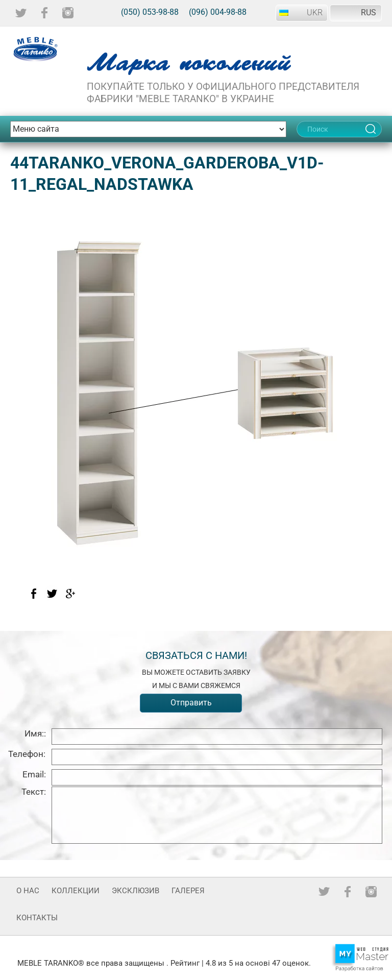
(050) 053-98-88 (150, 12)
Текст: (34, 792)
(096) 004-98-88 (218, 12)
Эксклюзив (136, 891)
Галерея (188, 891)
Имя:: (35, 733)
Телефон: (27, 754)
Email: (34, 774)
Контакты (37, 918)
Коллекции (76, 891)
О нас (28, 891)
